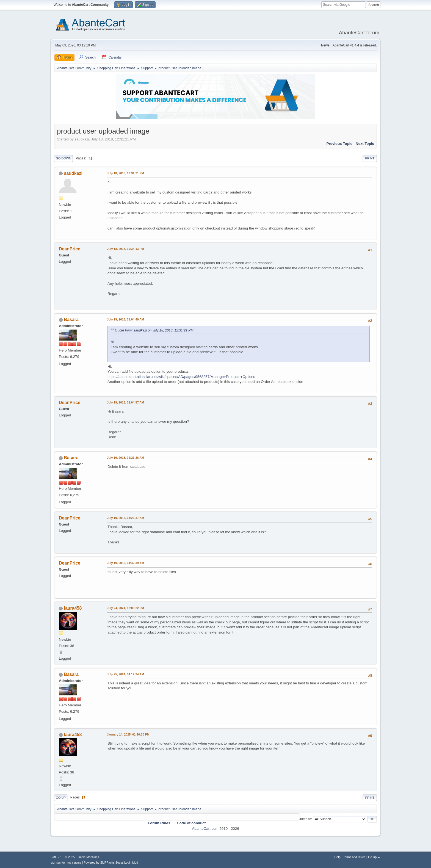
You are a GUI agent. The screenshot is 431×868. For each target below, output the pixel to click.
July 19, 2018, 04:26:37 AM (125, 518)
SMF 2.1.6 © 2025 (63, 857)
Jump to (305, 819)
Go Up (61, 798)
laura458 (73, 608)
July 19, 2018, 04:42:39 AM (125, 563)
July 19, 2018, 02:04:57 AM (125, 402)
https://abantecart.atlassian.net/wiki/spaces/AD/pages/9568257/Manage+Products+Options (181, 377)
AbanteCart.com (205, 829)
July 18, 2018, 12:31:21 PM (125, 173)
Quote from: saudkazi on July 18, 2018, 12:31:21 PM (154, 330)
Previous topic (339, 144)
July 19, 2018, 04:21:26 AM (125, 458)
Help (338, 857)
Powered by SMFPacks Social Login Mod (111, 863)
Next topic (365, 144)
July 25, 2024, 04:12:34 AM (125, 674)
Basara (71, 320)
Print (370, 158)
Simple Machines (88, 857)
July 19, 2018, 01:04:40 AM (125, 319)
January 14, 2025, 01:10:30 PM (128, 734)
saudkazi (73, 173)
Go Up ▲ (374, 857)
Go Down (63, 158)
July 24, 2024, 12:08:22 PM (125, 608)
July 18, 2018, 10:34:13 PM (125, 249)
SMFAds (56, 863)
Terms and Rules (354, 857)
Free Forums (73, 863)
